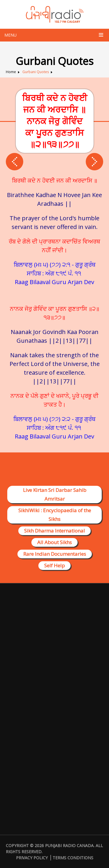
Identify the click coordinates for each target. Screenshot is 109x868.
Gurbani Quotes (36, 72)
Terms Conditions (73, 858)
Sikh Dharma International (54, 531)
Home (11, 72)
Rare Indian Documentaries (55, 554)
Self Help (54, 565)
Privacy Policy (32, 858)
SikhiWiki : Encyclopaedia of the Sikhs (55, 515)
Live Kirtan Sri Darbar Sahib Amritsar (55, 494)
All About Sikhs (54, 542)
